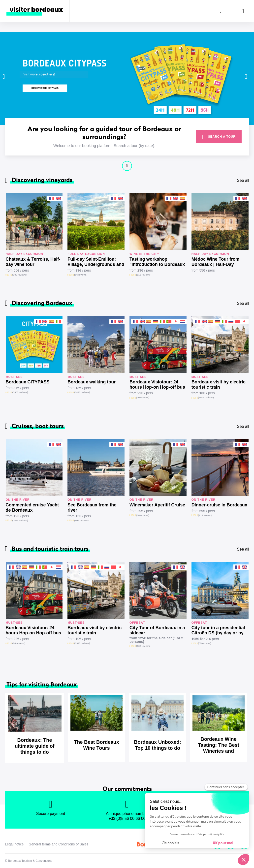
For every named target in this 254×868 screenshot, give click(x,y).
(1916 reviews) (206, 397)
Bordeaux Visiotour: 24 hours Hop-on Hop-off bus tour (157, 385)
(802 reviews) (81, 520)
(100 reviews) (143, 646)
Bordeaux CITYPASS (28, 382)
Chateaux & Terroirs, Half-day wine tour (33, 262)
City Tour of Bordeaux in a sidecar (157, 630)
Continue (127, 166)
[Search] (221, 11)
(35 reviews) (205, 643)
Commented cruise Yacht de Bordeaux (32, 508)
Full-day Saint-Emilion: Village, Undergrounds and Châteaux (96, 262)
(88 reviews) (143, 515)
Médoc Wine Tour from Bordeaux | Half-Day (216, 262)
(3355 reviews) (20, 392)
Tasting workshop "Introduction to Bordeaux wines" (157, 262)
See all (243, 180)
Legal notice (14, 844)
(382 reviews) (20, 275)
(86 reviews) (81, 275)
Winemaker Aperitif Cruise (157, 505)
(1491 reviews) (82, 392)
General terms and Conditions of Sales (59, 844)
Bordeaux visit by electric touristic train (219, 385)
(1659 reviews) (20, 520)
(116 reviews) (143, 275)
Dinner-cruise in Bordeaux (219, 505)
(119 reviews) (205, 515)
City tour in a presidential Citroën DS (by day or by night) (218, 630)
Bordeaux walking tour (92, 382)
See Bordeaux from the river (92, 508)
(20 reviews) (143, 397)
